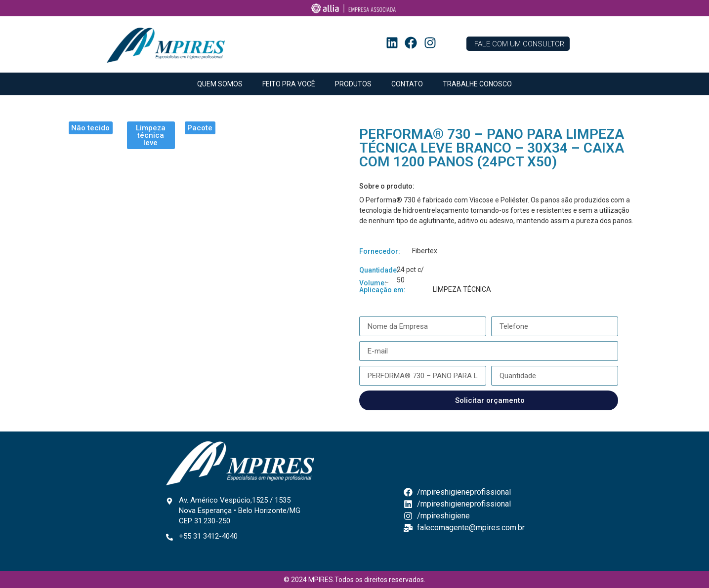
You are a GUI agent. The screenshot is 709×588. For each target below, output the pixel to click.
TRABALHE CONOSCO (477, 84)
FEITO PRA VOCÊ (289, 84)
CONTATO (407, 84)
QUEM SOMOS (220, 84)
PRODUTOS (353, 84)
